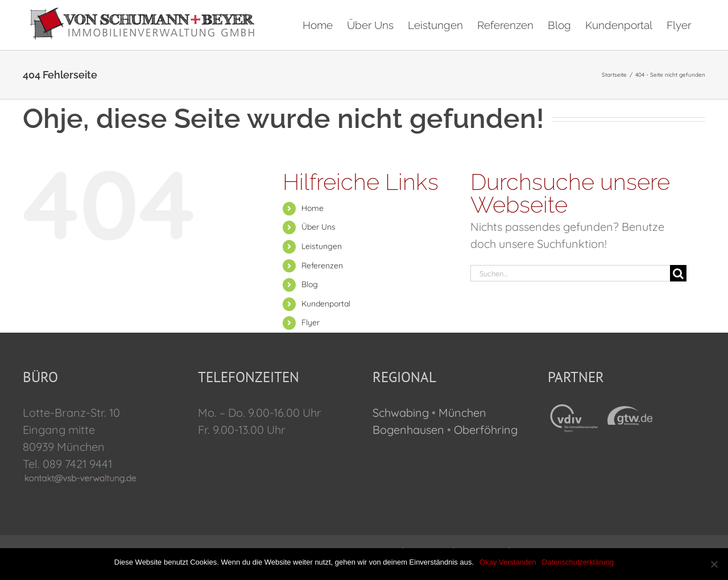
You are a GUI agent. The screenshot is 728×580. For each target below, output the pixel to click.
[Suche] (678, 273)
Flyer (311, 322)
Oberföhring (486, 430)
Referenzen (322, 266)
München (462, 413)
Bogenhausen (408, 430)
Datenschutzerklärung (578, 562)
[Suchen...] (570, 273)
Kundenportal (326, 304)
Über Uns (318, 227)
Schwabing (401, 413)
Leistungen (322, 246)
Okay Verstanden (508, 562)
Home (313, 208)
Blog (310, 284)
